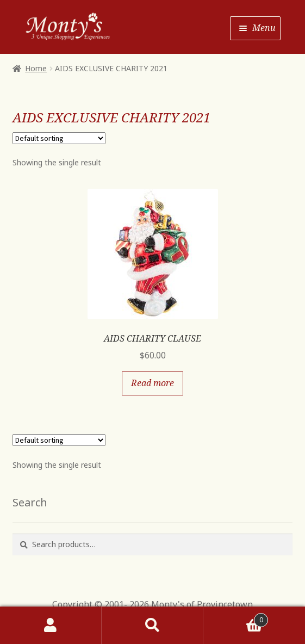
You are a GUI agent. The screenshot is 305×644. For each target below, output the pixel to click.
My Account (51, 626)
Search (152, 626)
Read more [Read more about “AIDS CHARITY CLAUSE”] (152, 383)
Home (36, 68)
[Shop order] (59, 138)
